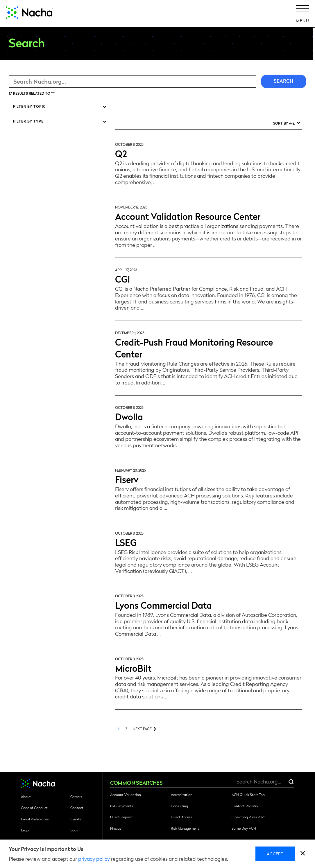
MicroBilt (133, 668)
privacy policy (94, 859)
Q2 (121, 153)
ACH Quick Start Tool (249, 795)
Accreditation (182, 795)
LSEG (126, 542)
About (26, 797)
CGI (122, 279)
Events (76, 819)
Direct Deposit (121, 817)
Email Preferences (35, 819)
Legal (25, 830)
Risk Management (185, 828)
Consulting (179, 806)
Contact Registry (245, 806)
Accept (275, 853)
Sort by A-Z (284, 123)
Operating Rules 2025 (248, 817)
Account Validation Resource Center (188, 216)
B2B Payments (122, 806)
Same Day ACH (244, 828)
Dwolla (129, 416)
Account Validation (126, 795)
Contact (77, 808)
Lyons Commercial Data (163, 605)
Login (75, 830)
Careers (76, 797)
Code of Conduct (34, 808)
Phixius (116, 828)
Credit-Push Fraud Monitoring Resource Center (194, 348)
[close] (303, 854)
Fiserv (127, 479)
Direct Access (181, 817)
